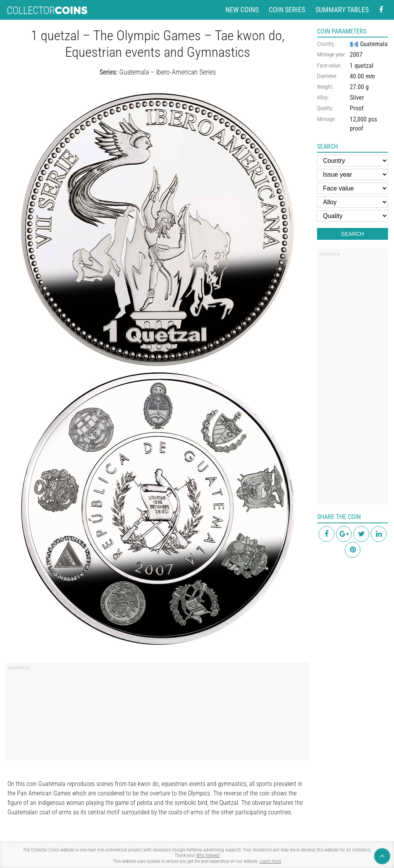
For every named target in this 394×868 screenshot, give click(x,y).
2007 (356, 55)
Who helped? (208, 855)
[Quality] (353, 216)
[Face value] (353, 188)
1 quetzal (362, 66)
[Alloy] (353, 202)
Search (353, 234)
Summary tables (342, 10)
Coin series (287, 10)
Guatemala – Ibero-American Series (168, 72)
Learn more (270, 861)
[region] (158, 714)
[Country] (353, 161)
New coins (242, 10)
